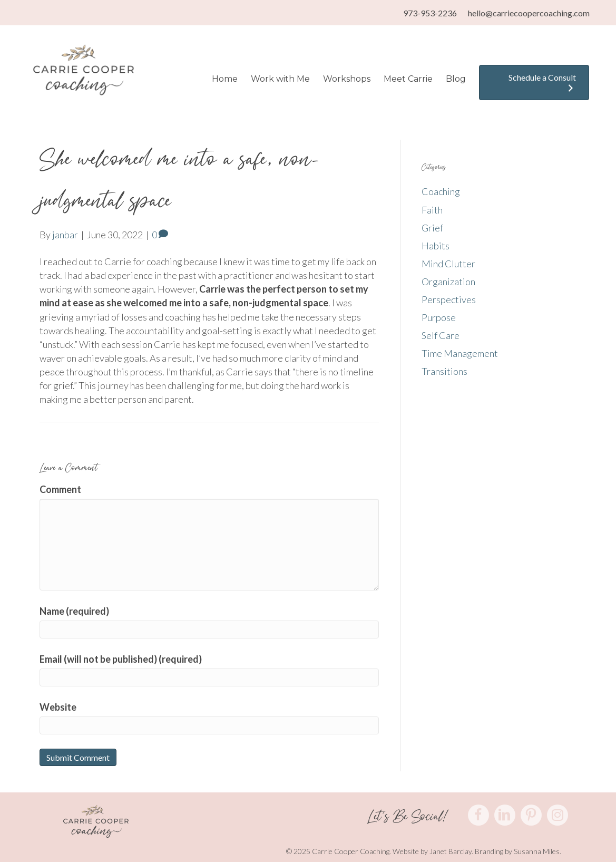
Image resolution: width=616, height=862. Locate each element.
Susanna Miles (537, 851)
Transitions (444, 371)
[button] (478, 815)
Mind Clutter (448, 264)
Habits (436, 246)
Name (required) (74, 611)
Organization (448, 282)
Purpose (439, 317)
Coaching (441, 191)
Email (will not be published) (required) (121, 659)
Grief (432, 228)
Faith (432, 210)
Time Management (460, 353)
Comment (60, 489)
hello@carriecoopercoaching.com (529, 13)
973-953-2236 (430, 13)
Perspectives (449, 299)
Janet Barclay (451, 851)
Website (58, 707)
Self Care (441, 335)
